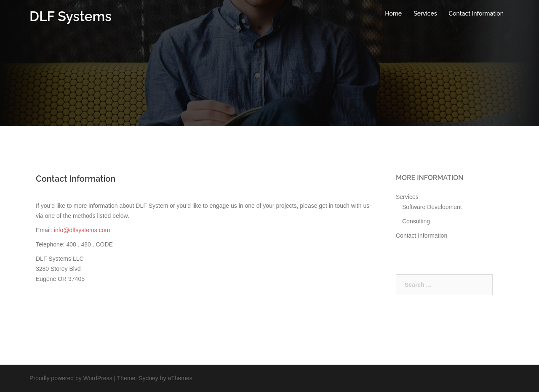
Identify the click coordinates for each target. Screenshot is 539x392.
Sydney (148, 378)
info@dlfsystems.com (82, 230)
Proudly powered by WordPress (71, 378)
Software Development (432, 207)
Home (393, 13)
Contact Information (476, 13)
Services (425, 13)
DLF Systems (71, 16)
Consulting (416, 221)
